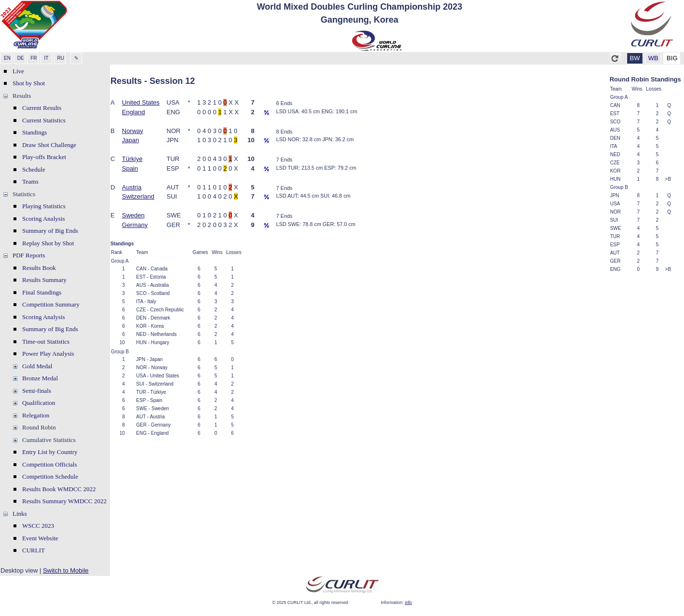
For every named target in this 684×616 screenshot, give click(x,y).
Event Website (40, 538)
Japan (130, 140)
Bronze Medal (40, 378)
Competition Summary (51, 304)
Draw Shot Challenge (49, 145)
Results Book (39, 268)
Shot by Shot (29, 83)
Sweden (133, 215)
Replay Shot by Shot (48, 243)
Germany (135, 225)
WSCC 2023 (38, 526)
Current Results (42, 108)
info (408, 603)
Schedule (34, 169)
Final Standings (42, 292)
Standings (34, 132)
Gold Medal (37, 366)
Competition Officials (50, 464)
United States (141, 102)
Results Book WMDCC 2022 (59, 489)
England (134, 112)
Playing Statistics (44, 206)
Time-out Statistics (46, 341)
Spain (130, 168)
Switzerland (138, 196)
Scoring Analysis (43, 219)
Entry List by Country (50, 452)
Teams (30, 181)
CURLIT (34, 550)
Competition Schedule (50, 476)
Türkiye (132, 159)
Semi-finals (37, 391)
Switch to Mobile (66, 570)
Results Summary (44, 280)
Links (20, 514)
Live (18, 71)
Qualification (39, 403)
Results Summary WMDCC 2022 (64, 501)
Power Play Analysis (48, 354)
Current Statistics (44, 120)
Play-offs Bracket (44, 157)
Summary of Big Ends (50, 231)
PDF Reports (29, 255)
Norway (133, 131)
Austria (132, 187)
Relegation (36, 415)
